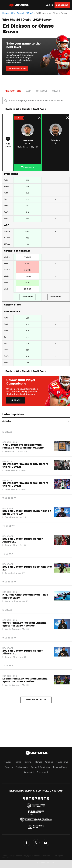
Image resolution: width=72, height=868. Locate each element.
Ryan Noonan (11, 517)
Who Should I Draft (22, 13)
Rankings (28, 762)
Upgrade (16, 400)
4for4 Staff (11, 451)
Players (8, 762)
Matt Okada (11, 470)
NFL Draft (8, 508)
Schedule (41, 91)
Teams (18, 762)
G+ (46, 843)
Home (6, 13)
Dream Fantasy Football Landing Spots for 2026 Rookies (25, 680)
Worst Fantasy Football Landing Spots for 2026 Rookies (24, 624)
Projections (13, 91)
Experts (9, 767)
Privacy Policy (60, 767)
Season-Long (10, 442)
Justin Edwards (13, 629)
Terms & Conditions (41, 767)
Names (39, 762)
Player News (62, 762)
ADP (28, 91)
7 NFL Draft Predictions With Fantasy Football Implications (23, 446)
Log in (49, 5)
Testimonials (22, 767)
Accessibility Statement (36, 772)
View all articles (36, 700)
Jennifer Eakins (13, 601)
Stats (56, 91)
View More (27, 297)
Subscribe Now (17, 68)
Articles (49, 762)
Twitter (36, 843)
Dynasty (7, 461)
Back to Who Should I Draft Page (26, 109)
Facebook (27, 843)
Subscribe (62, 5)
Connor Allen (12, 545)
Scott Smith (11, 573)
